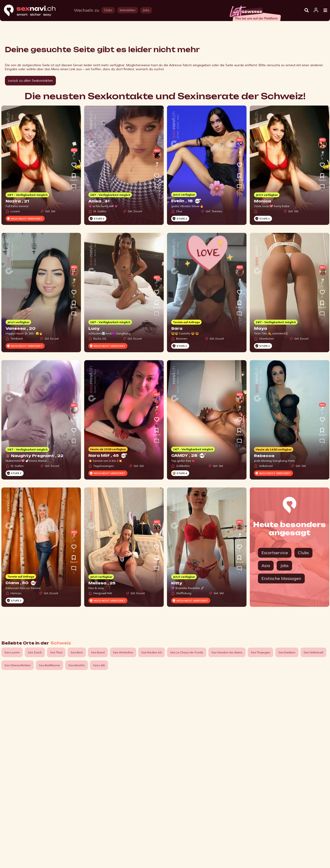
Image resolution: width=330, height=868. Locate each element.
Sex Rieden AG (152, 652)
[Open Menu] (325, 11)
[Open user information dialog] (316, 10)
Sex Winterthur (123, 652)
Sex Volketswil (313, 652)
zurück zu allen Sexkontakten (30, 81)
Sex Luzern (12, 652)
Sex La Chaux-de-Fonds (187, 652)
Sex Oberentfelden (18, 665)
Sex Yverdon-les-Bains (227, 652)
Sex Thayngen (260, 652)
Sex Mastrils (77, 665)
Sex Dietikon (287, 652)
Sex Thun (56, 652)
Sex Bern (77, 652)
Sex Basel (98, 652)
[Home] (34, 11)
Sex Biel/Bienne (49, 665)
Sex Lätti (99, 665)
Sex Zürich (35, 652)
